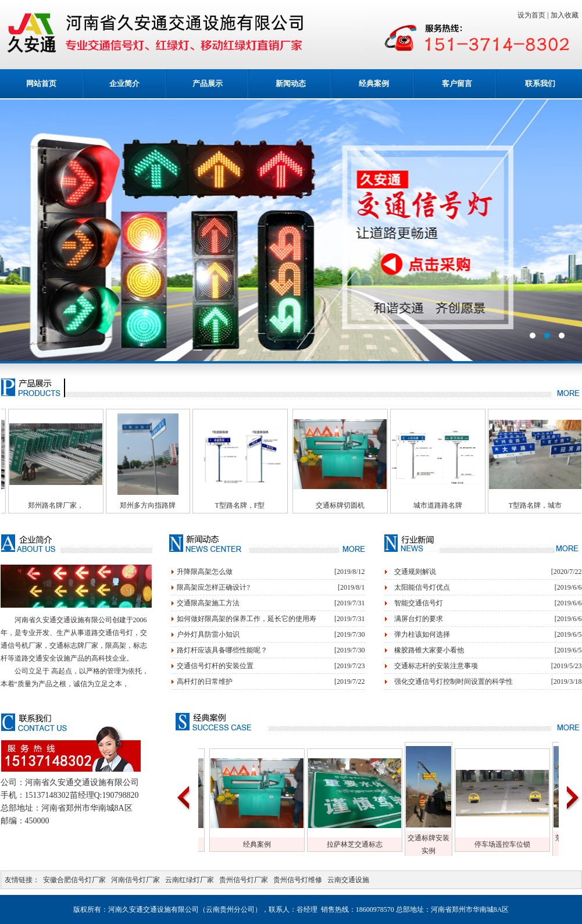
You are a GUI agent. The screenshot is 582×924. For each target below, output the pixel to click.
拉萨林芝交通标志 (451, 844)
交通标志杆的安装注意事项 (436, 666)
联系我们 (540, 83)
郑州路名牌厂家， (84, 505)
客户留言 (457, 83)
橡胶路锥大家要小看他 (429, 650)
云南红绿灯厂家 (190, 880)
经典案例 (374, 83)
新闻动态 (291, 83)
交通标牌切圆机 (369, 505)
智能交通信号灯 (419, 603)
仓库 (253, 844)
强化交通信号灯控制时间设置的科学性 (454, 682)
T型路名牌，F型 (268, 505)
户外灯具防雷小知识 (208, 634)
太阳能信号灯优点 (422, 587)
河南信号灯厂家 (135, 880)
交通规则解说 (415, 572)
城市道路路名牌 (466, 505)
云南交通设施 (348, 880)
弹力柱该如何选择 (422, 634)
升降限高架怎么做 (205, 572)
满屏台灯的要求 (419, 619)
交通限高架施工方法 (208, 603)
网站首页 (41, 83)
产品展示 (208, 83)
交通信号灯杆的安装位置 (215, 666)
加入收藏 (566, 15)
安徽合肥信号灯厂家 (74, 880)
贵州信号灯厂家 (244, 880)
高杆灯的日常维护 (205, 682)
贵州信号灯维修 (298, 880)
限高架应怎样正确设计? (213, 587)
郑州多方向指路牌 (176, 505)
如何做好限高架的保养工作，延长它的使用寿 (247, 619)
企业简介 (124, 83)
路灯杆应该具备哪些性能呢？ (222, 650)
